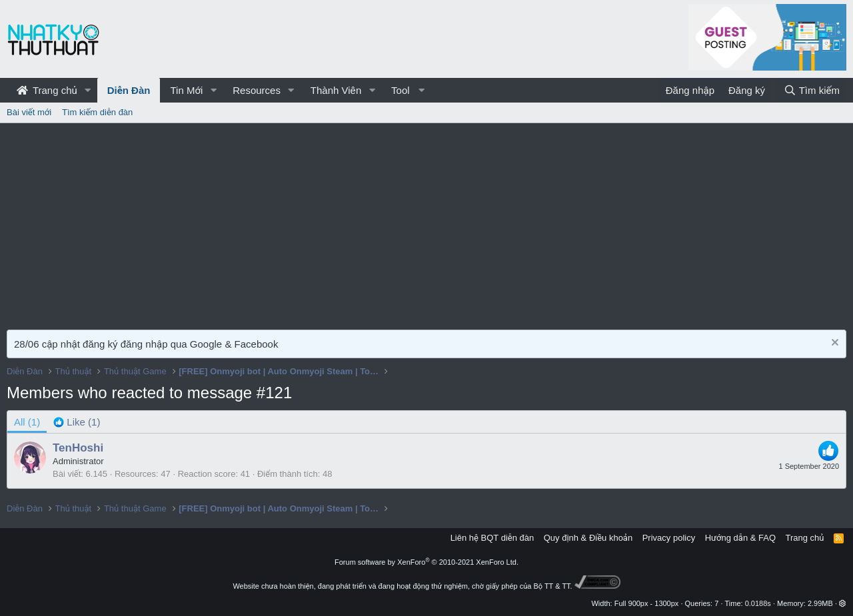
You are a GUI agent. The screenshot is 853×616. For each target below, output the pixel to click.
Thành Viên (336, 90)
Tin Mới (186, 90)
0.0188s (758, 603)
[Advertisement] (426, 223)
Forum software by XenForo (426, 562)
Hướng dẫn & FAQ (740, 538)
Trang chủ (47, 90)
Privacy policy (669, 538)
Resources (257, 90)
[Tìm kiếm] (812, 90)
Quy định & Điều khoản (588, 538)
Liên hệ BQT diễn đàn (492, 538)
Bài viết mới (29, 112)
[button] (88, 90)
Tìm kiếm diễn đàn (97, 112)
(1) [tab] (27, 422)
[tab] (77, 422)
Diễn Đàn (129, 90)
